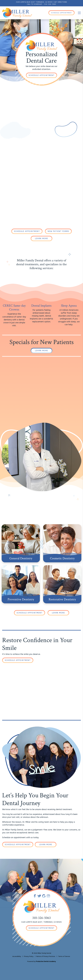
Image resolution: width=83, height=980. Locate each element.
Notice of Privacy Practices (46, 956)
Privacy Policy (29, 956)
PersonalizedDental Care (41, 57)
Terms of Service (64, 956)
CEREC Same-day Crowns (14, 308)
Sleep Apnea (69, 306)
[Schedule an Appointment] (41, 75)
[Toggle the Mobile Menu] (79, 13)
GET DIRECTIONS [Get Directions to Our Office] (61, 2)
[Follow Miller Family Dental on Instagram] (48, 896)
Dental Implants (41, 306)
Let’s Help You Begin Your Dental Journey (35, 799)
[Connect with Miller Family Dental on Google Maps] (44, 896)
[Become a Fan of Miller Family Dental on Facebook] (35, 896)
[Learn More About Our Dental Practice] (41, 238)
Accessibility (17, 956)
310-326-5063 (50, 4)
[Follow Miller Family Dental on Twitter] (39, 896)
